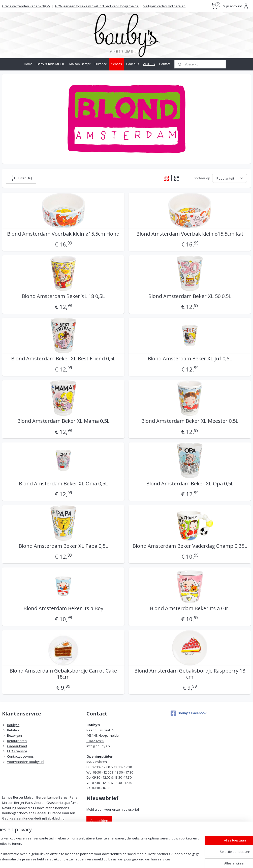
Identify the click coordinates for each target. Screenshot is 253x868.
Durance (101, 64)
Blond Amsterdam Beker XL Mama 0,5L (63, 421)
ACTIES (149, 64)
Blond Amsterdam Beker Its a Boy (63, 608)
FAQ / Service (17, 751)
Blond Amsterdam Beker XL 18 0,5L (63, 296)
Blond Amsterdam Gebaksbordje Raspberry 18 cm (190, 674)
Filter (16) (21, 178)
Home (28, 64)
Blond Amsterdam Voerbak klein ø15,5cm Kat (190, 234)
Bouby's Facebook (188, 713)
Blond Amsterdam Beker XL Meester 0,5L (190, 421)
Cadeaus (133, 64)
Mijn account (236, 6)
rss (149, 859)
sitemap (139, 859)
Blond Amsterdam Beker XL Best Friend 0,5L (63, 359)
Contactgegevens (20, 756)
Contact (165, 64)
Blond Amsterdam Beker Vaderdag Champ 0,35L (190, 546)
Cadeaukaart (17, 746)
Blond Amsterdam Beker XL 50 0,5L (190, 296)
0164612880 (95, 741)
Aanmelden (99, 821)
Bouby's (13, 725)
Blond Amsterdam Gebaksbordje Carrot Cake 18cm (63, 674)
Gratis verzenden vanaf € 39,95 (26, 6)
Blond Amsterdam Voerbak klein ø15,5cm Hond (63, 234)
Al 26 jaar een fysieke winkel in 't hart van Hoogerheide (97, 6)
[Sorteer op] (230, 178)
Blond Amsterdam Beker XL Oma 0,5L (63, 483)
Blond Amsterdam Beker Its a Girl (190, 608)
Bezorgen (14, 735)
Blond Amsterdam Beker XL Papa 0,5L (63, 546)
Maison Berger (80, 64)
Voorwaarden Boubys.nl (26, 762)
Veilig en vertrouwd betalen (164, 6)
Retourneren (17, 741)
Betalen (13, 730)
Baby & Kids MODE (51, 64)
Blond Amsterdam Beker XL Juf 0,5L (190, 359)
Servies (116, 64)
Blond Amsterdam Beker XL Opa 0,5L (190, 483)
